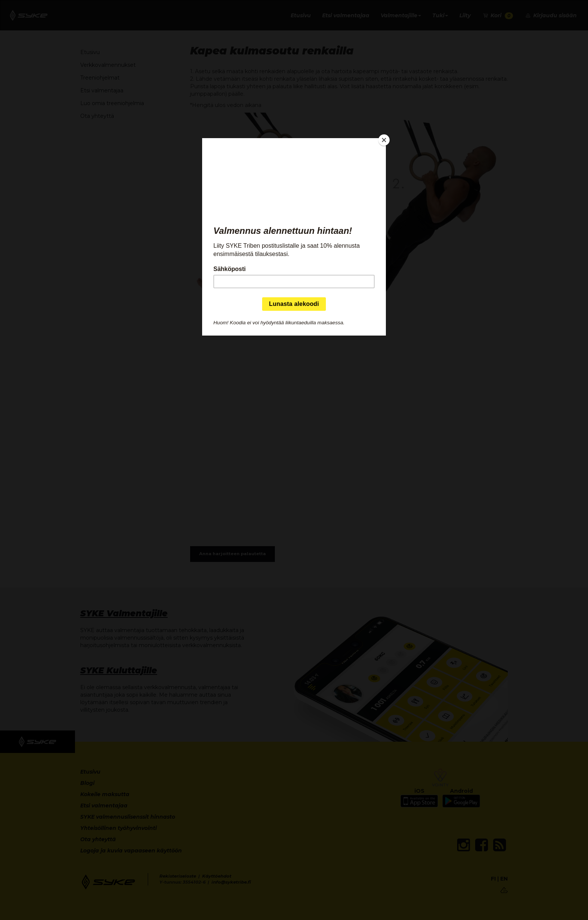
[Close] (384, 140)
